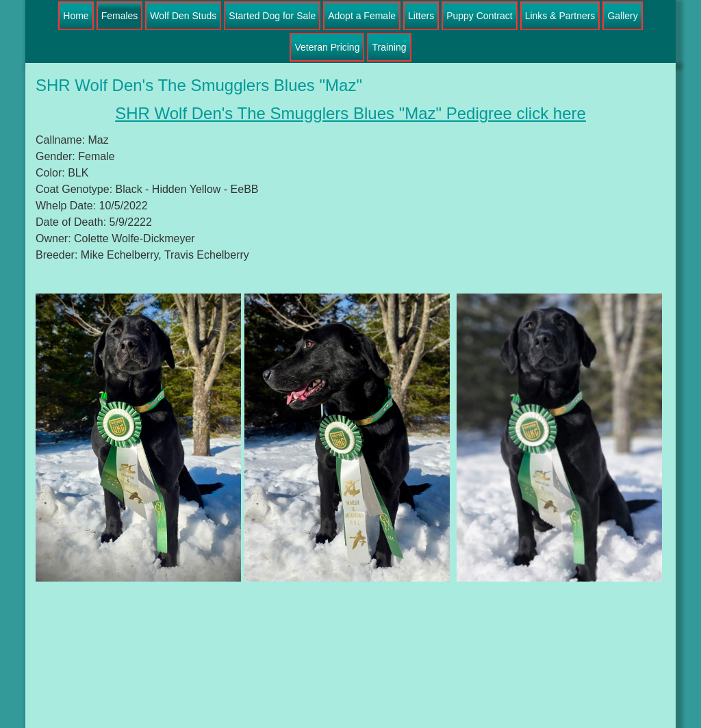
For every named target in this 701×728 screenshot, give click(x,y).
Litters (421, 16)
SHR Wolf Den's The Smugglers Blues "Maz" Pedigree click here (350, 113)
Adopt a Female (362, 16)
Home (76, 16)
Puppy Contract (480, 16)
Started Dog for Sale (272, 16)
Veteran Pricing (327, 47)
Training (389, 47)
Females (120, 16)
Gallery (622, 16)
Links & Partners (560, 16)
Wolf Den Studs (183, 16)
